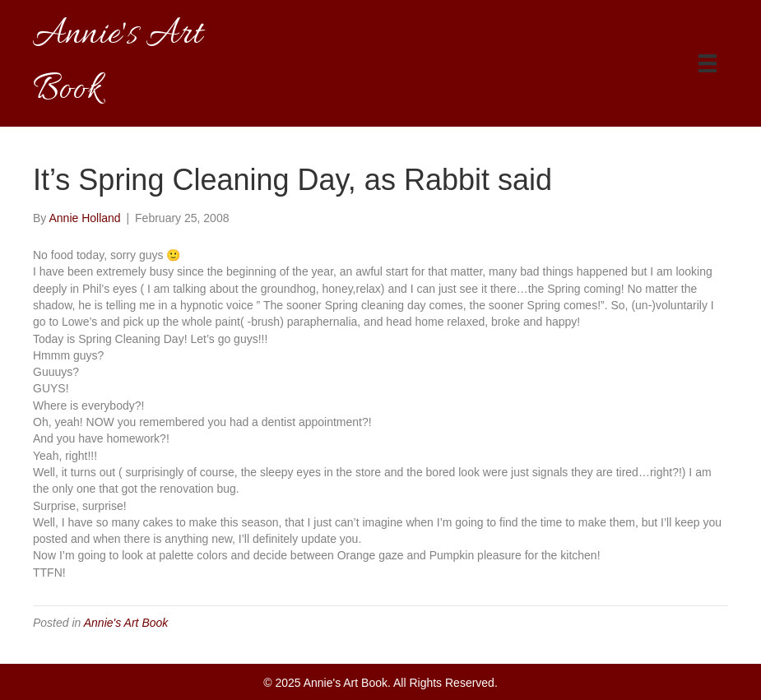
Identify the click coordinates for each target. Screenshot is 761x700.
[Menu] (708, 63)
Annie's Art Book (126, 623)
